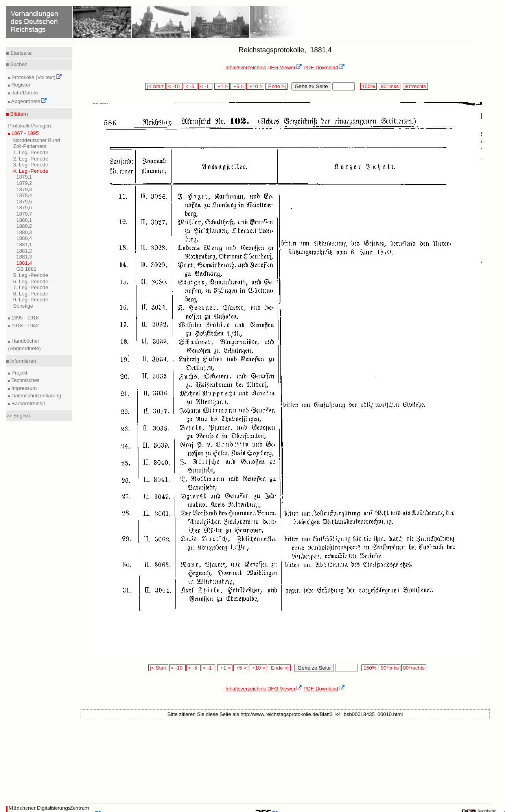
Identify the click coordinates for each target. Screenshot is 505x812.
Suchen (18, 64)
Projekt (18, 373)
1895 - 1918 (24, 318)
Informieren (22, 361)
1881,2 (24, 251)
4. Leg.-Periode (30, 171)
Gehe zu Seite (311, 86)
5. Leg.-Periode (30, 275)
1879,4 (24, 195)
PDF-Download (324, 67)
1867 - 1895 (24, 133)
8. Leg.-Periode (30, 294)
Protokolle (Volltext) (36, 77)
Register (20, 85)
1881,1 (24, 245)
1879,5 (24, 202)
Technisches (25, 380)
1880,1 (24, 220)
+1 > (222, 86)
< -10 (174, 86)
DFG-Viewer (285, 67)
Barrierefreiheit (27, 403)
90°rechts (415, 86)
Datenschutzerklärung (35, 396)
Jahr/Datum (24, 93)
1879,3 (24, 189)
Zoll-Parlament (30, 146)
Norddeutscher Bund (36, 140)
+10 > (255, 86)
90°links (390, 86)
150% (369, 86)
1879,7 (24, 214)
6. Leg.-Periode (30, 281)
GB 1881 (26, 269)
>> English (18, 416)
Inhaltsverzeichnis (246, 67)
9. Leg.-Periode (30, 300)
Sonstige (23, 306)
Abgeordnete (28, 101)
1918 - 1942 (24, 326)
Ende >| (276, 86)
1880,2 (24, 226)
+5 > (238, 86)
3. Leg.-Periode (30, 165)
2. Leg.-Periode (30, 159)
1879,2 (24, 183)
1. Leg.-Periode (30, 152)
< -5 (191, 86)
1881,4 (24, 263)
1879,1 (24, 177)
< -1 (205, 86)
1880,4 (24, 238)
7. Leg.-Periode (30, 287)
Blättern (18, 114)
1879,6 (24, 208)
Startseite (20, 53)
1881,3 (24, 257)
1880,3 (24, 232)
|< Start (155, 86)
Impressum (23, 388)
